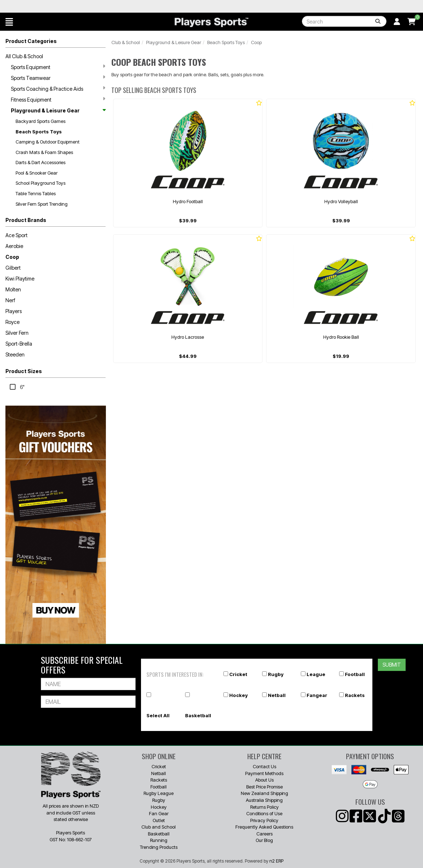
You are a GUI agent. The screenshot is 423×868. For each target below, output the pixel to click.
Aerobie (14, 246)
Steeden (15, 354)
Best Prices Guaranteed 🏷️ (88, 6)
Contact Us (264, 766)
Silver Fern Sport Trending (42, 204)
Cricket (238, 674)
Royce (12, 322)
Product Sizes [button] (24, 371)
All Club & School (24, 56)
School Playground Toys (40, 183)
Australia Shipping (264, 800)
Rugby (276, 674)
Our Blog (264, 840)
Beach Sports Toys (39, 132)
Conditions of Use (264, 813)
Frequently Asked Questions (264, 827)
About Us (264, 780)
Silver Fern (17, 333)
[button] (9, 22)
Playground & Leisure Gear (58, 110)
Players (14, 311)
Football (355, 674)
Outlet (159, 820)
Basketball (198, 715)
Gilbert (13, 268)
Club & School (126, 42)
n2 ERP (276, 861)
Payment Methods (264, 773)
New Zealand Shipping (264, 793)
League (316, 674)
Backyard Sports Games (40, 121)
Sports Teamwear (58, 78)
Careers (264, 834)
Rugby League (159, 793)
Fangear (317, 695)
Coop (12, 257)
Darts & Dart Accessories (40, 162)
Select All (158, 715)
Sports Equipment (58, 67)
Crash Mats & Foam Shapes (44, 152)
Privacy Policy (264, 820)
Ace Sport (16, 235)
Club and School (159, 827)
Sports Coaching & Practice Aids (58, 89)
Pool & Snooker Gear (37, 173)
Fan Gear (159, 813)
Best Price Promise (264, 787)
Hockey (238, 695)
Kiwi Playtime (20, 279)
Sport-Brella (19, 344)
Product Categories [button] (31, 41)
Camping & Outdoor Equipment (48, 142)
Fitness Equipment (58, 99)
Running (159, 840)
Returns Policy (264, 807)
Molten (13, 289)
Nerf (10, 300)
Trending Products (159, 847)
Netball (277, 695)
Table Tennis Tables (36, 193)
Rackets (355, 695)
